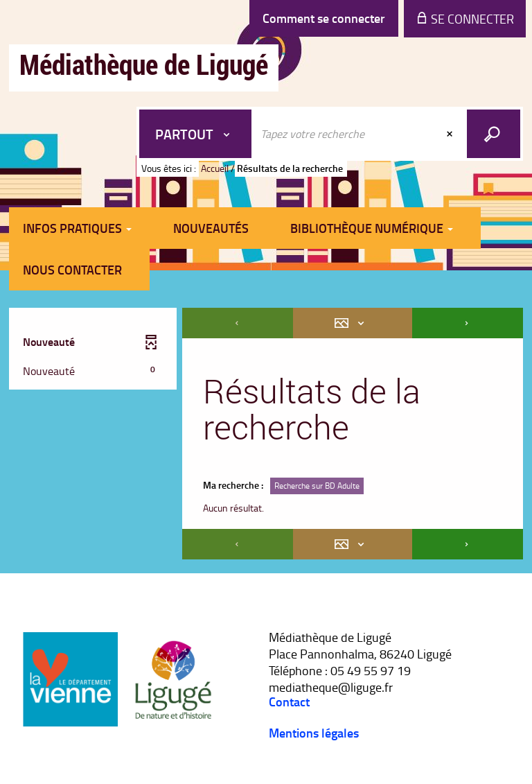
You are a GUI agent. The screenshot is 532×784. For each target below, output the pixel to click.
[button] (89, 371)
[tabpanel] (266, 435)
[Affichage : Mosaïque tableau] (352, 323)
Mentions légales (314, 733)
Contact (289, 702)
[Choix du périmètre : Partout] (196, 134)
